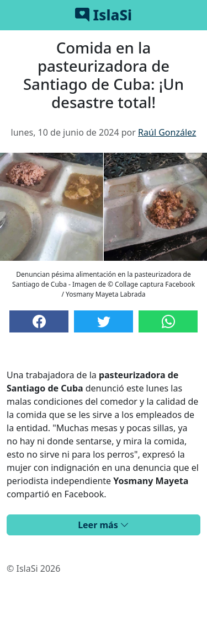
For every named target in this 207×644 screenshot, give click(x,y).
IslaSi (104, 15)
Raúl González (167, 132)
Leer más (104, 525)
